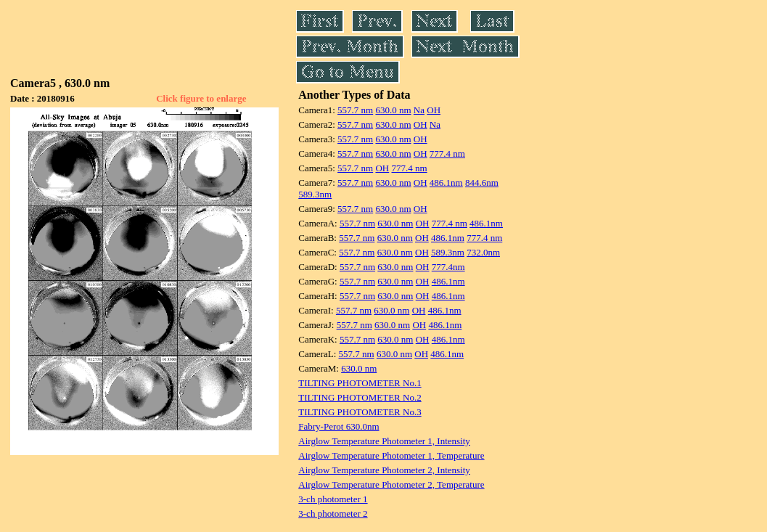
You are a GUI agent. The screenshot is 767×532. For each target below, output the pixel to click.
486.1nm (446, 183)
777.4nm (448, 267)
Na (419, 110)
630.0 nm (393, 110)
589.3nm (315, 194)
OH (434, 110)
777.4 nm (447, 154)
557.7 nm (355, 110)
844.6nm (482, 183)
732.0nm (483, 252)
